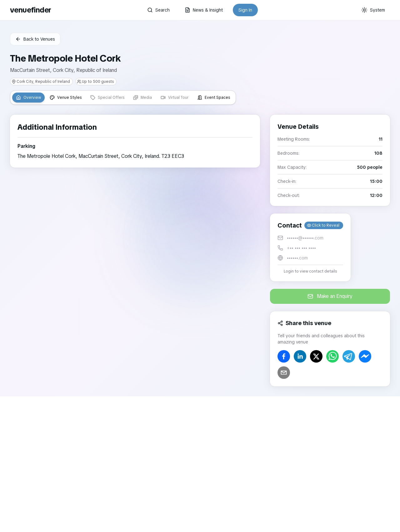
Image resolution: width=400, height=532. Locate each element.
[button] (310, 247)
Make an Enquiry (330, 296)
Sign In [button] (245, 10)
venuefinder (30, 10)
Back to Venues (35, 39)
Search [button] (158, 10)
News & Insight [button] (204, 10)
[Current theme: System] (373, 10)
